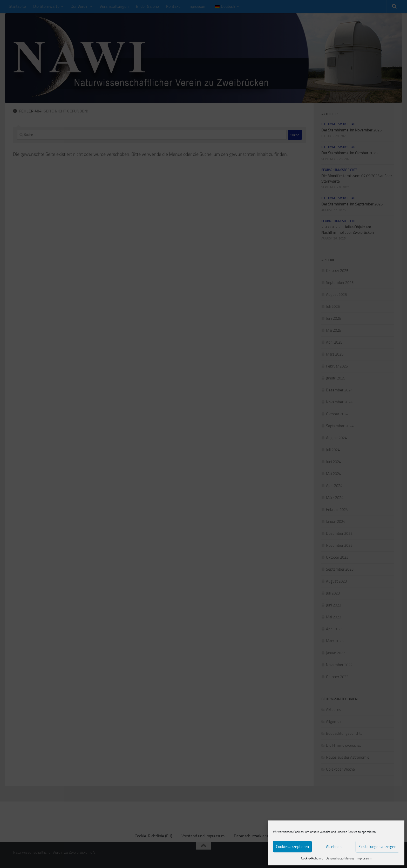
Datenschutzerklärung (340, 858)
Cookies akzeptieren (292, 847)
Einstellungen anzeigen (377, 847)
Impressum (364, 858)
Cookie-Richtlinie (312, 858)
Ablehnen (334, 847)
